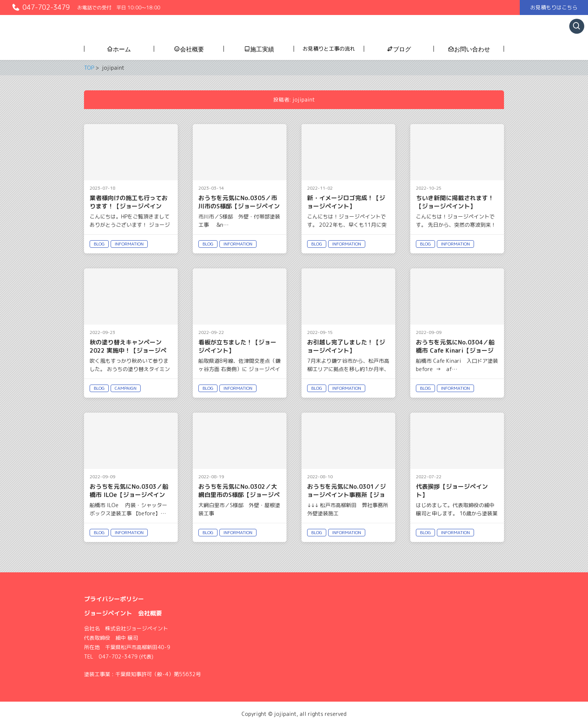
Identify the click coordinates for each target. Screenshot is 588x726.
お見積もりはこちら (554, 7)
